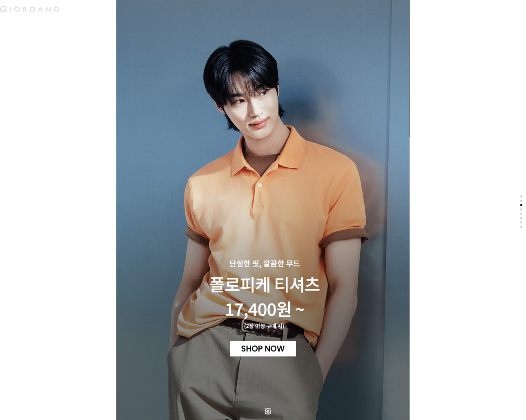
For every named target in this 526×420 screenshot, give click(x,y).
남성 (14, 23)
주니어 (103, 23)
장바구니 (174, 6)
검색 (163, 3)
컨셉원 (135, 23)
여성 (41, 23)
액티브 (71, 23)
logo (91, 9)
